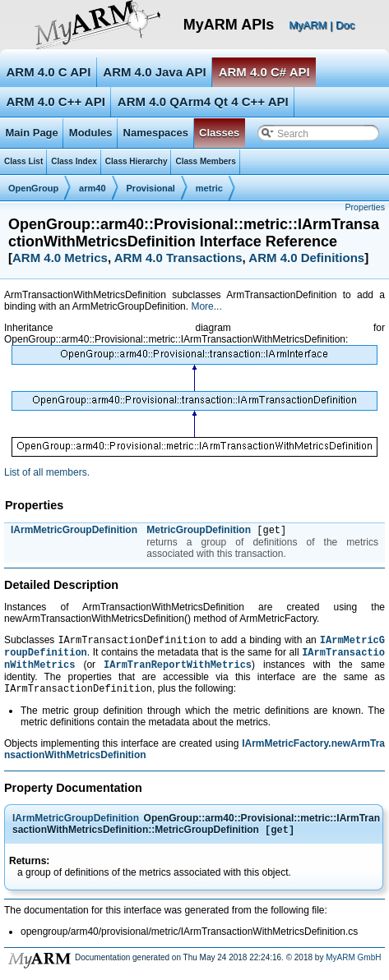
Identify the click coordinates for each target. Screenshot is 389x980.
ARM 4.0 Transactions (178, 258)
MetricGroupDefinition (199, 531)
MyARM (308, 25)
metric (209, 188)
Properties (365, 207)
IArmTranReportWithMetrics (178, 671)
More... (206, 306)
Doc (345, 25)
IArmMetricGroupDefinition (74, 530)
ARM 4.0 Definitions (306, 258)
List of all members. (47, 472)
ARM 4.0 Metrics (60, 258)
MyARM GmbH (353, 967)
